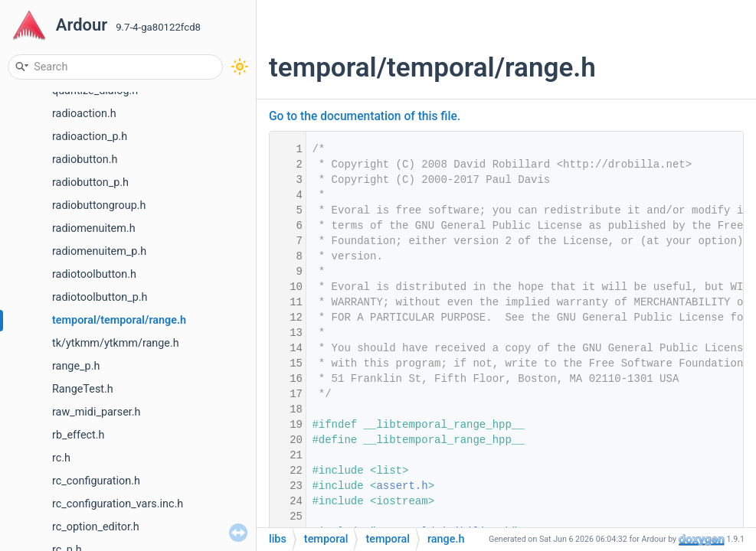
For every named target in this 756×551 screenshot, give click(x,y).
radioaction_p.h (90, 137)
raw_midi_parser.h (97, 412)
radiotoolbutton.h (94, 274)
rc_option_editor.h (96, 527)
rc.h (61, 458)
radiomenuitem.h (94, 228)
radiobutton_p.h (90, 183)
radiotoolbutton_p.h (100, 297)
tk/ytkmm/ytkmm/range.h (116, 343)
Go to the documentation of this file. (365, 116)
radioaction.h (84, 114)
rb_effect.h (79, 435)
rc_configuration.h (96, 481)
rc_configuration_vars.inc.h (118, 504)
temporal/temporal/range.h (119, 320)
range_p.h (76, 366)
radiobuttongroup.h (99, 205)
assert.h (402, 486)
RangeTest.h (83, 389)
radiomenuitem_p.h (99, 251)
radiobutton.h (85, 160)
